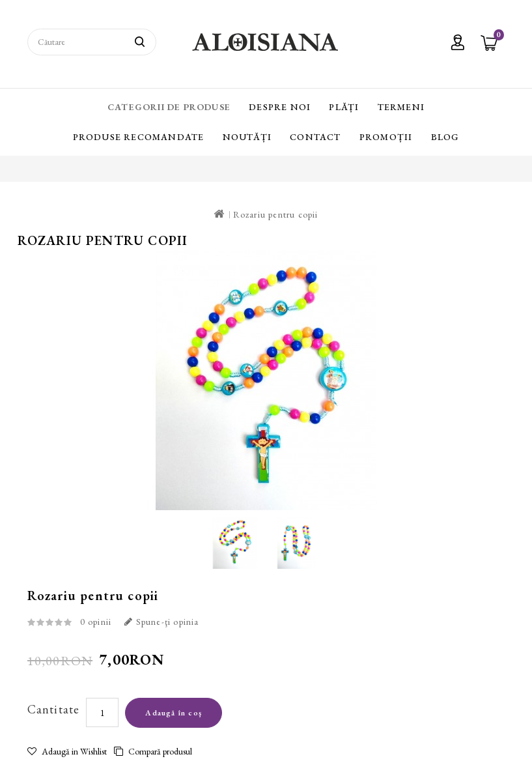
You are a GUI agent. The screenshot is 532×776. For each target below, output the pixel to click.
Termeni (401, 107)
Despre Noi (280, 107)
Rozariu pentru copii (276, 214)
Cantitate (54, 709)
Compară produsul (153, 751)
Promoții (386, 137)
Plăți (344, 107)
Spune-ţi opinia (161, 622)
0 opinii (96, 622)
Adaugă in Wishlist (67, 751)
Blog (445, 137)
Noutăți (247, 137)
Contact (315, 137)
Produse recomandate (139, 137)
